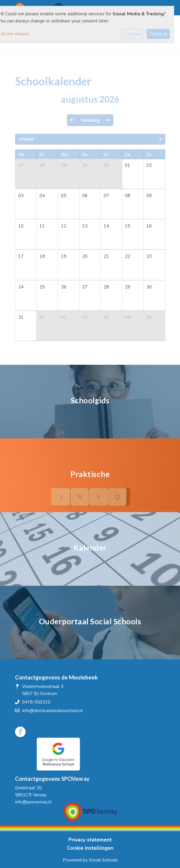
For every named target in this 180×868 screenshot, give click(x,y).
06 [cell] (85, 196)
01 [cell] (128, 165)
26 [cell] (64, 287)
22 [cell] (128, 256)
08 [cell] (128, 196)
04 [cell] (42, 196)
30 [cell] (85, 165)
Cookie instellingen (90, 848)
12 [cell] (64, 226)
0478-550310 (36, 702)
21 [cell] (106, 256)
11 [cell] (42, 226)
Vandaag (90, 120)
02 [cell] (149, 165)
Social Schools (103, 860)
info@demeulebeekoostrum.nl (52, 711)
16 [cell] (149, 226)
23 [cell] (149, 256)
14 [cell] (106, 226)
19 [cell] (64, 256)
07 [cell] (106, 196)
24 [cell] (21, 287)
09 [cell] (149, 196)
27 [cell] (21, 165)
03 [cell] (21, 196)
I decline (133, 34)
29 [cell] (64, 165)
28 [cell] (42, 165)
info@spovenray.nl (33, 802)
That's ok (158, 34)
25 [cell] (42, 287)
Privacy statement (90, 840)
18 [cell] (42, 256)
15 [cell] (128, 226)
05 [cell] (64, 196)
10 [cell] (21, 226)
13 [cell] (85, 226)
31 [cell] (106, 165)
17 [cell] (21, 256)
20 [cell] (85, 256)
